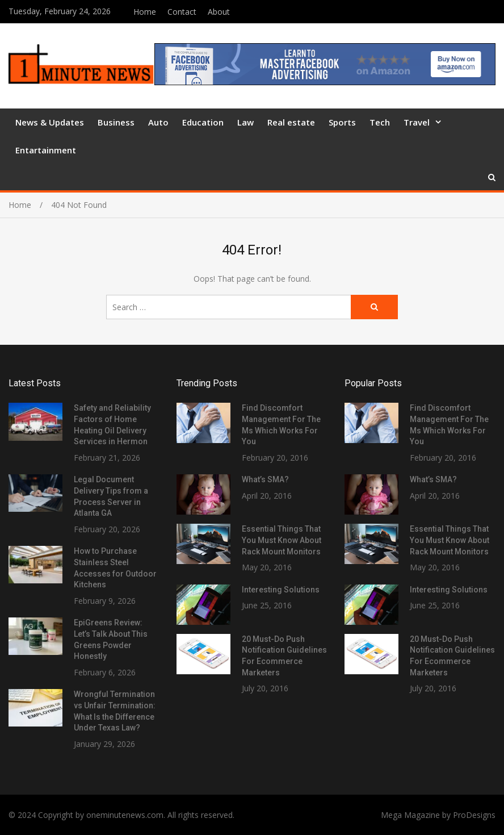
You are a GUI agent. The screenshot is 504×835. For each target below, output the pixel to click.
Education (203, 122)
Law (245, 122)
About (219, 12)
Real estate (291, 122)
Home (145, 12)
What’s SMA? (265, 479)
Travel (417, 122)
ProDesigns (474, 815)
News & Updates (50, 122)
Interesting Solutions (281, 590)
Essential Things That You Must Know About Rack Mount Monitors (282, 540)
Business (116, 122)
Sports (342, 122)
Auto (158, 122)
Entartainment (46, 150)
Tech (380, 122)
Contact (182, 12)
